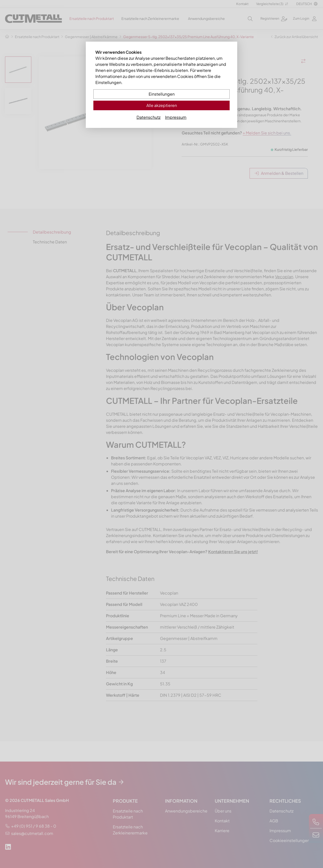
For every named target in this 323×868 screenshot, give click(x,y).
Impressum (176, 117)
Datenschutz (149, 117)
